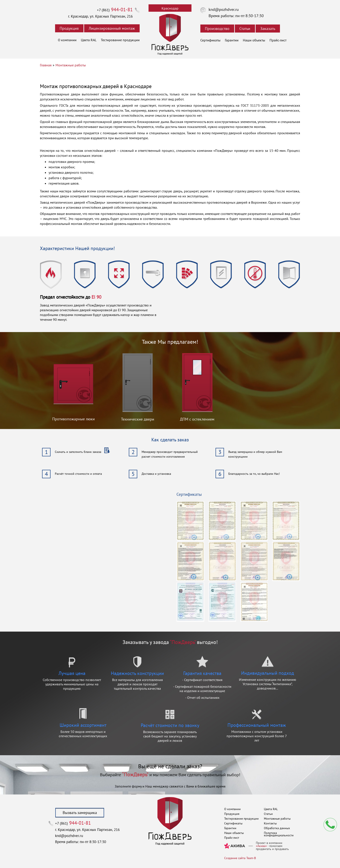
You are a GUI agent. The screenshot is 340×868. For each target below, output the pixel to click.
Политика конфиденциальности (279, 834)
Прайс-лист (278, 40)
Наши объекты (254, 40)
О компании (67, 40)
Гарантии (232, 40)
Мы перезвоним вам (330, 825)
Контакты (270, 823)
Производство (217, 29)
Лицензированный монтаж (112, 28)
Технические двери (138, 419)
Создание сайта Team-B (240, 858)
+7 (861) (115, 10)
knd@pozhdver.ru (224, 9)
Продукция (69, 28)
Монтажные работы (71, 65)
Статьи (245, 29)
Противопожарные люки (74, 419)
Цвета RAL (89, 40)
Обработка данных (277, 828)
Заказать (268, 29)
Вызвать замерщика (80, 813)
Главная (46, 65)
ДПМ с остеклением (197, 419)
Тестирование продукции (120, 40)
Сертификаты (210, 40)
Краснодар (170, 8)
